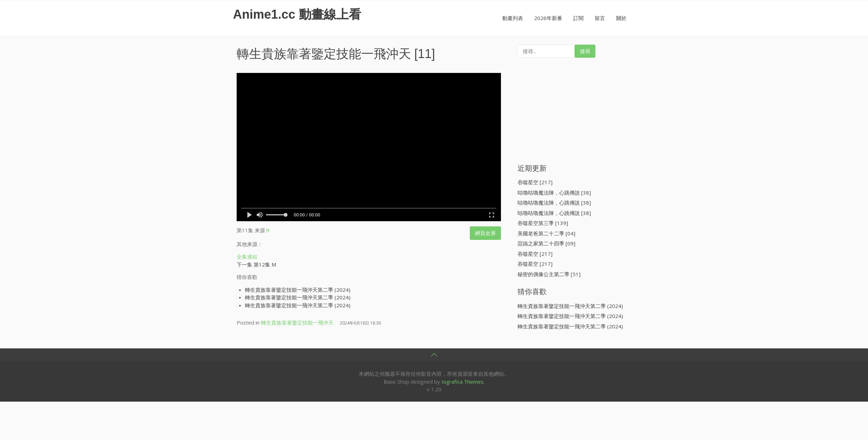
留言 (600, 18)
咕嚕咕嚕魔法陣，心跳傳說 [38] (554, 193)
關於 (621, 18)
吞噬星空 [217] (535, 182)
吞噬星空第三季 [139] (543, 223)
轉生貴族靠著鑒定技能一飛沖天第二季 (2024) (298, 289)
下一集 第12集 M (256, 263)
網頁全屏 (485, 233)
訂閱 (578, 18)
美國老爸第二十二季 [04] (546, 233)
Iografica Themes (463, 381)
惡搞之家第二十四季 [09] (546, 243)
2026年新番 (548, 18)
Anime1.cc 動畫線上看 (297, 14)
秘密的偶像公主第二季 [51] (549, 274)
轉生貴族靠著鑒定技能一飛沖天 (324, 54)
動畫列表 (513, 18)
